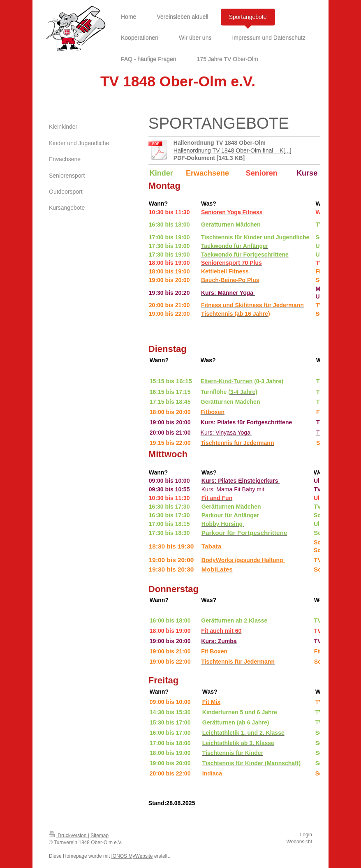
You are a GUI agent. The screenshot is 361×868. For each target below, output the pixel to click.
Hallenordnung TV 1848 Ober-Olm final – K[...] (233, 150)
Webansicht (299, 842)
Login (306, 835)
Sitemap (100, 836)
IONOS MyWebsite (132, 856)
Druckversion (68, 836)
